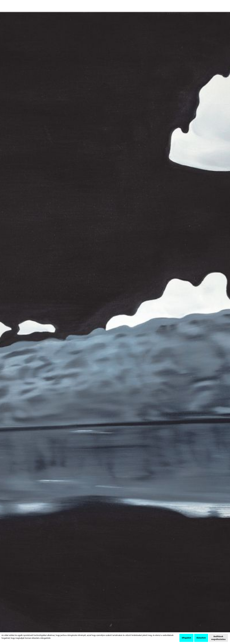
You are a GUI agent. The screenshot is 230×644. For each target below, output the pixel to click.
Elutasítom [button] (201, 638)
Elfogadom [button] (186, 638)
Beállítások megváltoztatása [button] (218, 638)
